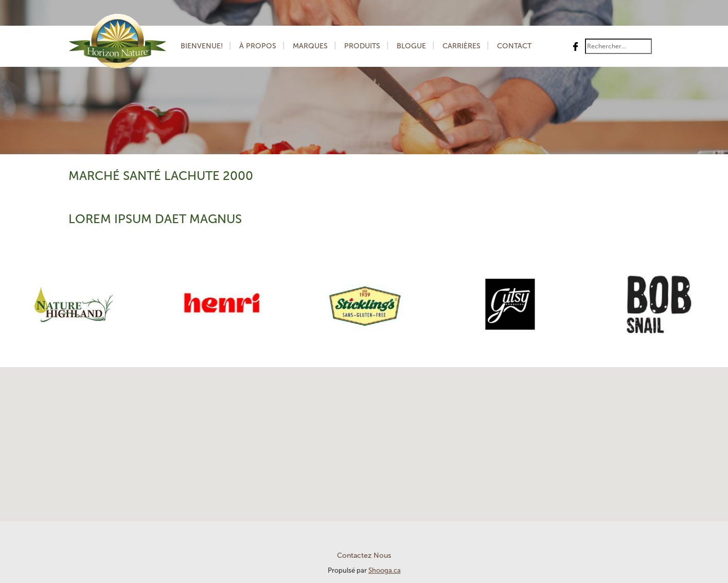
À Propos (258, 46)
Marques (310, 46)
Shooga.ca (385, 570)
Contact (514, 46)
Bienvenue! (202, 46)
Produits (362, 46)
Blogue (411, 46)
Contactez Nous (364, 555)
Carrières (461, 46)
